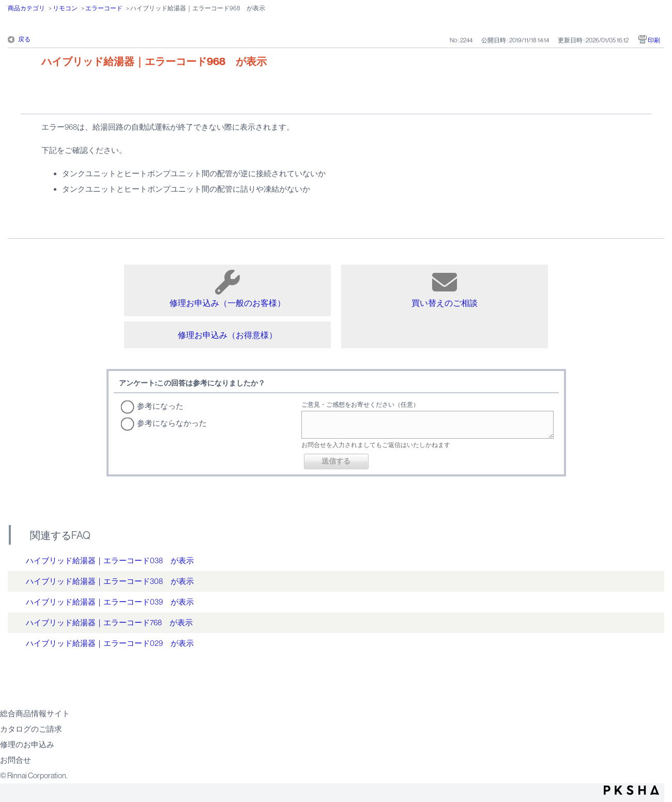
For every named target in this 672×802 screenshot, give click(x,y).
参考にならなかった (172, 423)
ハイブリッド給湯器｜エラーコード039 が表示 (110, 602)
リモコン (65, 8)
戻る (24, 39)
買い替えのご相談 (445, 289)
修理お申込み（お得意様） (227, 335)
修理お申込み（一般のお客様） (227, 289)
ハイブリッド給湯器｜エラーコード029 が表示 (110, 643)
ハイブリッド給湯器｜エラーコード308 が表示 (110, 581)
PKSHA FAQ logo (631, 790)
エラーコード (104, 8)
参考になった (160, 406)
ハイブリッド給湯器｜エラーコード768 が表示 (109, 622)
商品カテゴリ (26, 8)
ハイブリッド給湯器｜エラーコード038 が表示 (110, 560)
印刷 (654, 40)
